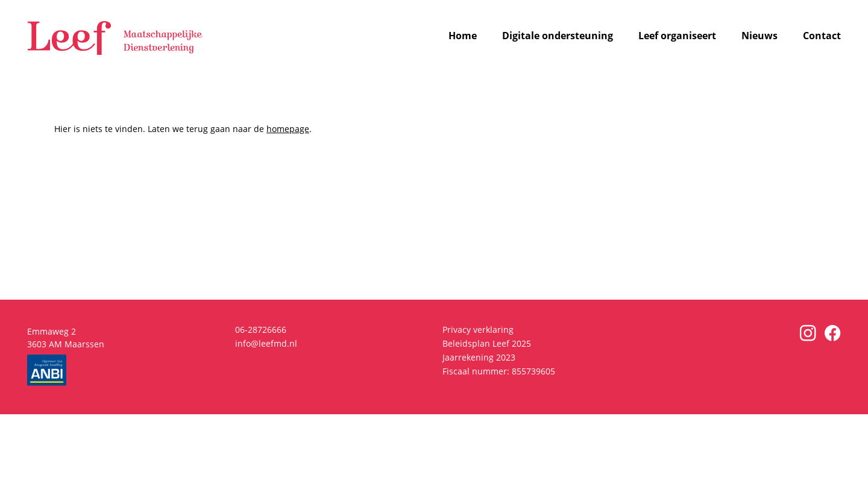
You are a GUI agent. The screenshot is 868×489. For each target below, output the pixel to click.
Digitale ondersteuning (558, 36)
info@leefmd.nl (266, 343)
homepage (288, 129)
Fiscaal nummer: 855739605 (499, 371)
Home (463, 36)
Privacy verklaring (478, 330)
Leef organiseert (677, 36)
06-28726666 (261, 330)
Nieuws (759, 36)
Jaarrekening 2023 (479, 357)
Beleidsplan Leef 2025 (487, 343)
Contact (822, 36)
